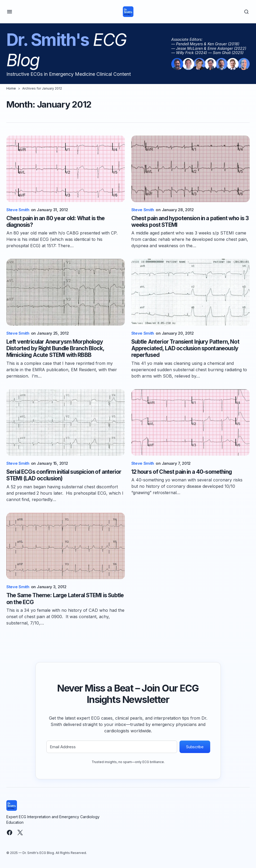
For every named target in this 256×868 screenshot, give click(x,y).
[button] (10, 12)
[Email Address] (112, 747)
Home (11, 88)
